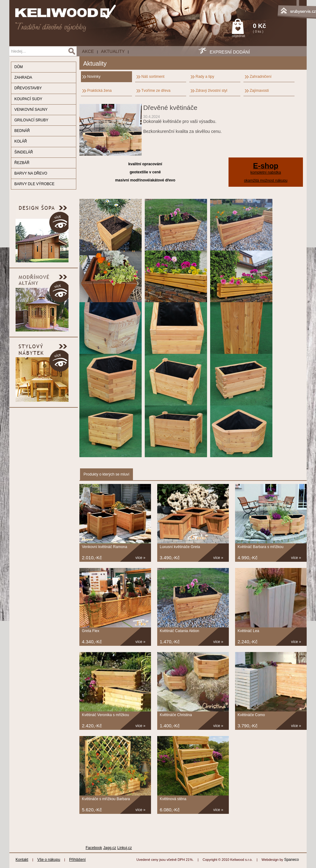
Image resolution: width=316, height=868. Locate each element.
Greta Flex (91, 631)
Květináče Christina (176, 715)
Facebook (94, 848)
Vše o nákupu (49, 860)
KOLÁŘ (21, 141)
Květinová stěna (173, 799)
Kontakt (22, 860)
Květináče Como (251, 715)
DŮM (19, 67)
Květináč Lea (248, 631)
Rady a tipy (205, 77)
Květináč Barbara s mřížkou (260, 547)
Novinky (94, 77)
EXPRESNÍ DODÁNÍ (230, 52)
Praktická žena (99, 91)
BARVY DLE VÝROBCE (34, 184)
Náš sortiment (153, 77)
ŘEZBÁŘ (22, 163)
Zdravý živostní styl (211, 91)
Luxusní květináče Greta (180, 547)
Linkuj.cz (125, 848)
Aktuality (113, 51)
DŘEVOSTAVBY (28, 88)
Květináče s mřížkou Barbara (106, 799)
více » (140, 558)
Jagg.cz (110, 848)
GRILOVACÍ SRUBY (31, 120)
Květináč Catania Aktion (179, 631)
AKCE (88, 51)
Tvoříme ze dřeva (156, 91)
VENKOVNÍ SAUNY (31, 110)
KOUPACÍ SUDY (28, 99)
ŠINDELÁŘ (24, 152)
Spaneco (292, 860)
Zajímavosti (259, 91)
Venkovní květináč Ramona (104, 547)
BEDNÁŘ (22, 131)
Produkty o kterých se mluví (106, 474)
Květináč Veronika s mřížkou (105, 715)
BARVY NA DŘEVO (31, 173)
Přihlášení (77, 860)
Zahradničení (261, 77)
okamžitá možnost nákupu (266, 181)
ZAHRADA (23, 77)
